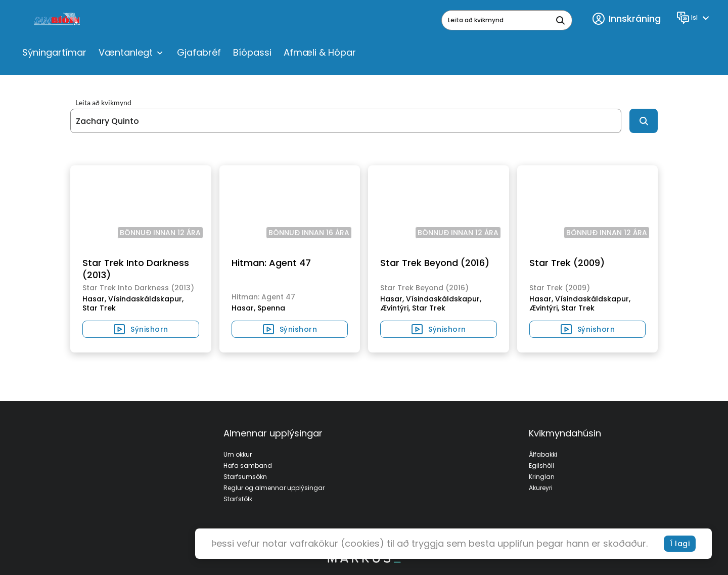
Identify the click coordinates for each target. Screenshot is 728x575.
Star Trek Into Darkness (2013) (136, 269)
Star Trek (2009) (567, 263)
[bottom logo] (364, 560)
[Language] (694, 18)
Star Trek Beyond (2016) (435, 263)
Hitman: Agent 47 (271, 263)
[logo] (58, 20)
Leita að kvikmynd (103, 103)
